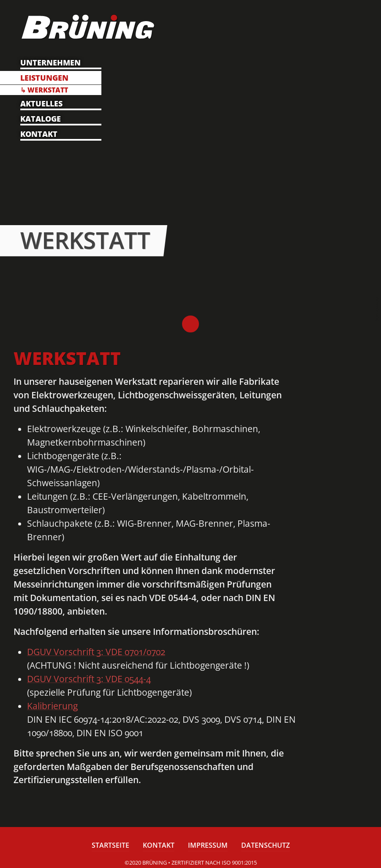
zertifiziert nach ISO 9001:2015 (214, 863)
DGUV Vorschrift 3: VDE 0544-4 (89, 679)
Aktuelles (41, 103)
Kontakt (39, 134)
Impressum (208, 846)
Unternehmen (50, 63)
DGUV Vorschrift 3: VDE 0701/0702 (96, 652)
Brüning (190, 324)
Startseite (110, 846)
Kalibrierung (52, 706)
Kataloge (41, 119)
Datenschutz (265, 846)
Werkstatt (48, 90)
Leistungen (44, 78)
